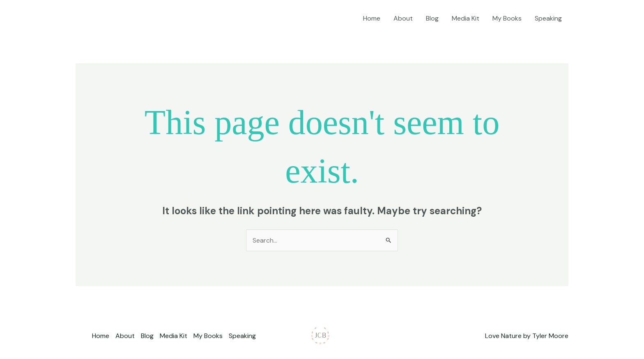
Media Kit (466, 18)
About (403, 18)
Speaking (548, 18)
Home (372, 18)
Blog (432, 18)
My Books (507, 18)
